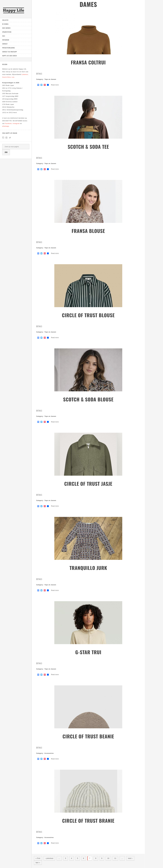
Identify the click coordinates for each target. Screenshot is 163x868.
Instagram (6, 40)
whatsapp (6, 126)
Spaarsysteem (7, 32)
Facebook (8, 124)
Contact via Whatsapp (10, 52)
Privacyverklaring (8, 48)
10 (108, 858)
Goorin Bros (7, 77)
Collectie (5, 20)
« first (38, 858)
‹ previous (49, 858)
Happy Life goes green (10, 56)
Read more (55, 85)
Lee (13, 77)
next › (130, 858)
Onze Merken (6, 28)
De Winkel (5, 24)
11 (115, 858)
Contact (5, 44)
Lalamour (25, 74)
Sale (4, 36)
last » (38, 863)
